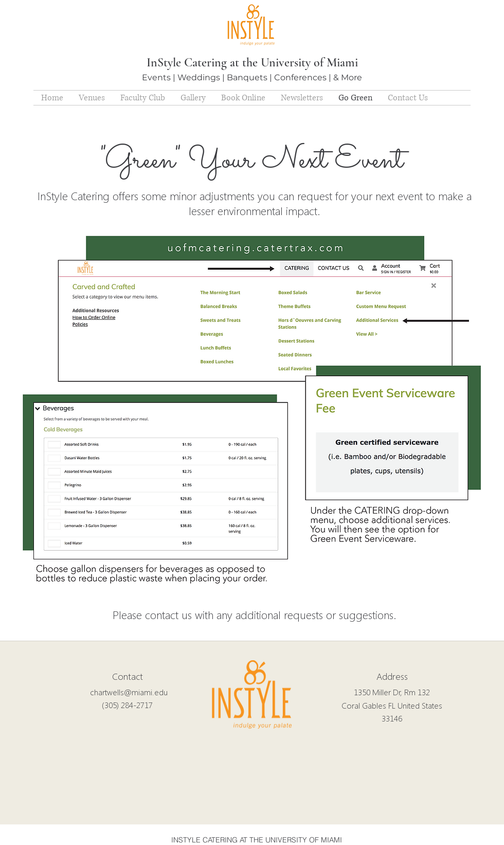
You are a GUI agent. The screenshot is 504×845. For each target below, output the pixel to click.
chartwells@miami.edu (129, 692)
